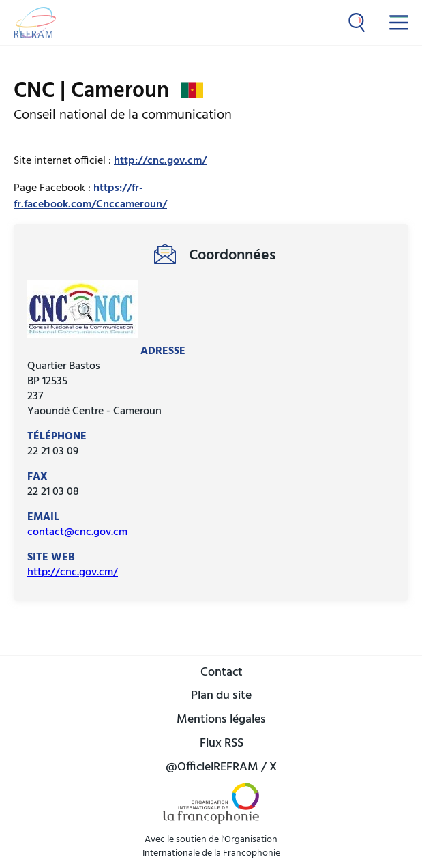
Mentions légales (221, 720)
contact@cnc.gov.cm (77, 532)
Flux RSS (222, 744)
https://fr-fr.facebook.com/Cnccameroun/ (90, 197)
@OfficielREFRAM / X (221, 768)
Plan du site (221, 696)
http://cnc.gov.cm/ (160, 161)
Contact (222, 673)
